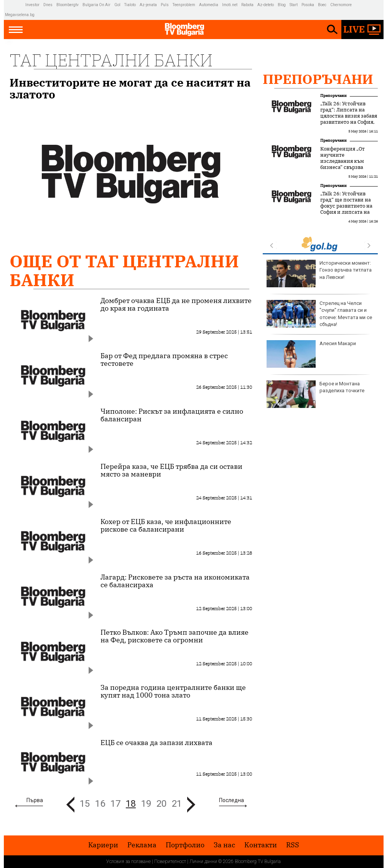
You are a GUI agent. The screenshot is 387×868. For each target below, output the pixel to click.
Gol (117, 5)
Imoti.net (230, 5)
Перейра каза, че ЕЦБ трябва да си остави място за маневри (171, 470)
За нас (224, 845)
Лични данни (203, 861)
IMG (15, 5)
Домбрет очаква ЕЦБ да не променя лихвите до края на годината (176, 305)
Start (294, 5)
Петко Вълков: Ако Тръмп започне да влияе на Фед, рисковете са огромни (175, 636)
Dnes (48, 5)
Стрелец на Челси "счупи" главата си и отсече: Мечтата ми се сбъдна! (319, 314)
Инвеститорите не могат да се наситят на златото (130, 88)
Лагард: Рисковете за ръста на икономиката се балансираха (175, 581)
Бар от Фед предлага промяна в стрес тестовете (164, 360)
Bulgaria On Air (96, 5)
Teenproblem (184, 5)
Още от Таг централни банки (124, 270)
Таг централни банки (111, 60)
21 (177, 804)
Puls (165, 5)
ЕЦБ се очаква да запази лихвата (156, 743)
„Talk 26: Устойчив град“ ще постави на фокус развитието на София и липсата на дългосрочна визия (346, 206)
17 (115, 804)
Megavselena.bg (20, 15)
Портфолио (185, 845)
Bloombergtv (68, 5)
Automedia (209, 5)
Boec (322, 5)
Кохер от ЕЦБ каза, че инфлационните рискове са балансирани (166, 526)
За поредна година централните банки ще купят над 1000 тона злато (173, 691)
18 (131, 804)
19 (146, 804)
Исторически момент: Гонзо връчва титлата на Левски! (319, 274)
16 (100, 804)
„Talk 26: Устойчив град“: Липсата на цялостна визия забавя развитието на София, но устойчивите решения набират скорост (349, 122)
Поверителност (170, 861)
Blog (282, 5)
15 (85, 804)
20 (161, 804)
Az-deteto (266, 5)
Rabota (247, 5)
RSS (293, 845)
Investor (32, 5)
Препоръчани (318, 79)
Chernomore (341, 5)
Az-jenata (148, 5)
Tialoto (130, 5)
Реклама (142, 845)
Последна (231, 800)
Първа (35, 800)
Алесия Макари (311, 354)
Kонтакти (261, 845)
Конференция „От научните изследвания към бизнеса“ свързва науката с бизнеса (343, 161)
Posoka (308, 5)
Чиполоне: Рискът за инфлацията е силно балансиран (172, 415)
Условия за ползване (128, 861)
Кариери (103, 845)
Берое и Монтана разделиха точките (315, 394)
